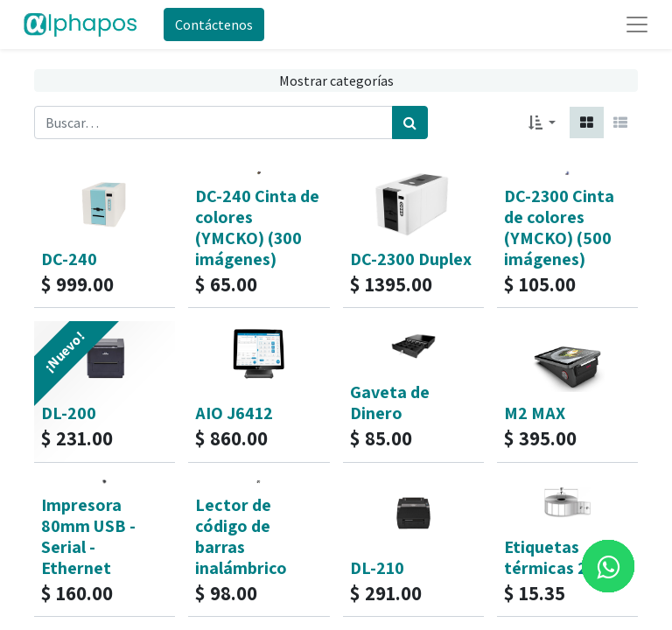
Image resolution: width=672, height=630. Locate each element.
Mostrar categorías (336, 80)
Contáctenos (214, 24)
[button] (542, 122)
